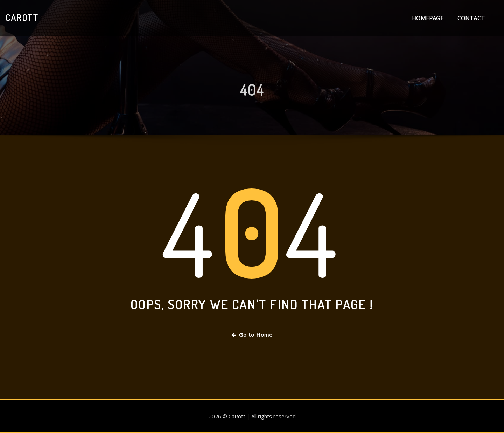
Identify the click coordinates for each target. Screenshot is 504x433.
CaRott (22, 18)
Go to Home (252, 335)
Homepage (428, 18)
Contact (471, 18)
